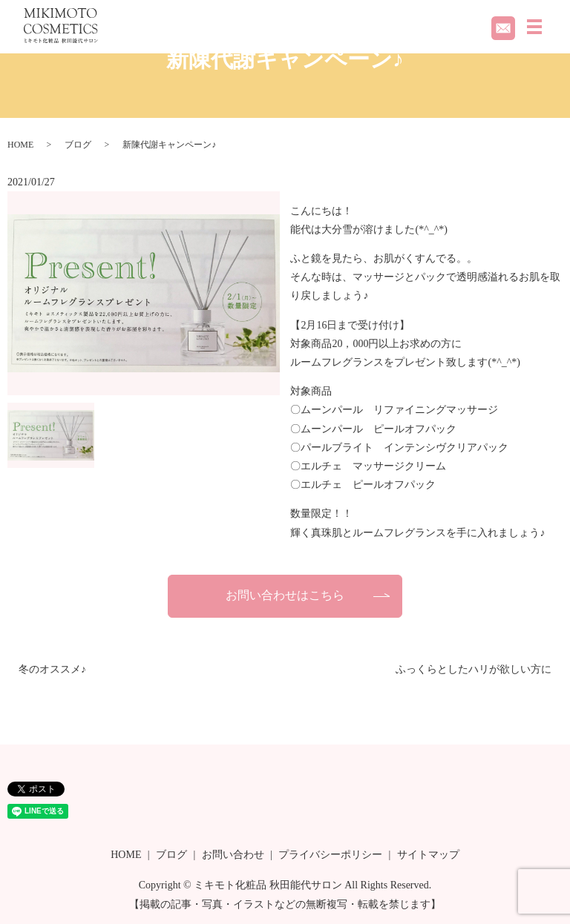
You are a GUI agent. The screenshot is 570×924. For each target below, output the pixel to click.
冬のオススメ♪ (52, 669)
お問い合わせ (233, 855)
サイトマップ (428, 855)
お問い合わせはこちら (285, 595)
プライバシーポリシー (330, 855)
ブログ (78, 145)
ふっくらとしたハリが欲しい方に (474, 669)
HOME (20, 145)
